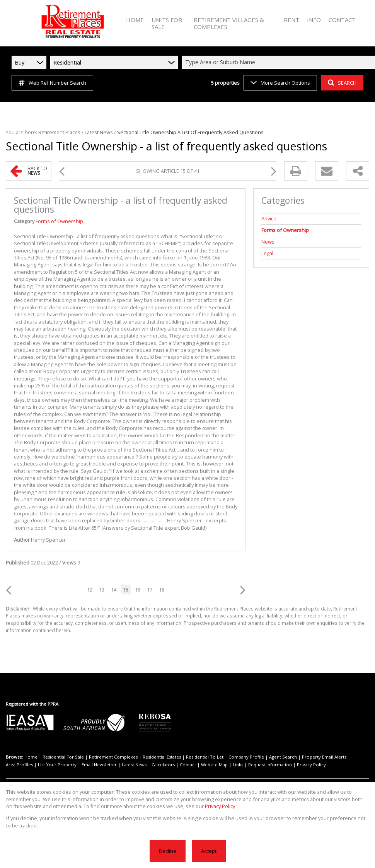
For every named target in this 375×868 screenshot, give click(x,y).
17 (150, 590)
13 (102, 590)
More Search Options (280, 83)
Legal (267, 253)
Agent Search (283, 757)
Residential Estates (162, 757)
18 (162, 590)
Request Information (270, 765)
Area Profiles (19, 765)
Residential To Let (205, 757)
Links (238, 765)
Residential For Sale (63, 757)
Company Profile (246, 757)
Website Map (214, 765)
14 (114, 590)
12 (90, 590)
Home (31, 757)
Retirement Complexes (113, 757)
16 (138, 590)
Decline (168, 851)
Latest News (99, 132)
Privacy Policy (311, 765)
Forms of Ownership (59, 221)
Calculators (163, 765)
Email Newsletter (99, 765)
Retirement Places (59, 132)
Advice (269, 218)
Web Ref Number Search (52, 83)
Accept (209, 851)
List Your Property (57, 765)
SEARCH (342, 83)
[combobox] (280, 62)
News (268, 242)
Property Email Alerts (324, 757)
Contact (188, 765)
